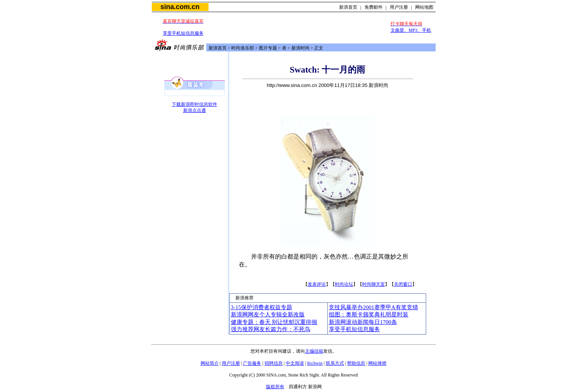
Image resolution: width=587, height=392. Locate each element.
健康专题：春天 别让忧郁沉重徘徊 (274, 322)
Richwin (315, 363)
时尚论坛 (344, 284)
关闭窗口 (403, 284)
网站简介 (210, 363)
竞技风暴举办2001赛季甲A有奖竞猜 (374, 307)
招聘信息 (274, 363)
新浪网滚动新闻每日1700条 (363, 322)
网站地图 (424, 7)
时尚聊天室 (374, 284)
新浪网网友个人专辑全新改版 (268, 315)
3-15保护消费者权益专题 (262, 307)
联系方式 (335, 363)
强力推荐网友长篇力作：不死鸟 (271, 329)
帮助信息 (356, 363)
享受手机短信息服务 (183, 33)
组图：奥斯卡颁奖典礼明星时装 (369, 315)
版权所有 (275, 387)
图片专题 (268, 48)
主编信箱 (314, 351)
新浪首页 (348, 7)
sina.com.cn (180, 7)
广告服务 (252, 363)
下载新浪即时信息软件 (195, 104)
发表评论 (317, 284)
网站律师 (377, 363)
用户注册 (399, 7)
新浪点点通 (195, 110)
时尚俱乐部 (243, 48)
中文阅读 (295, 363)
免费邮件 (374, 7)
